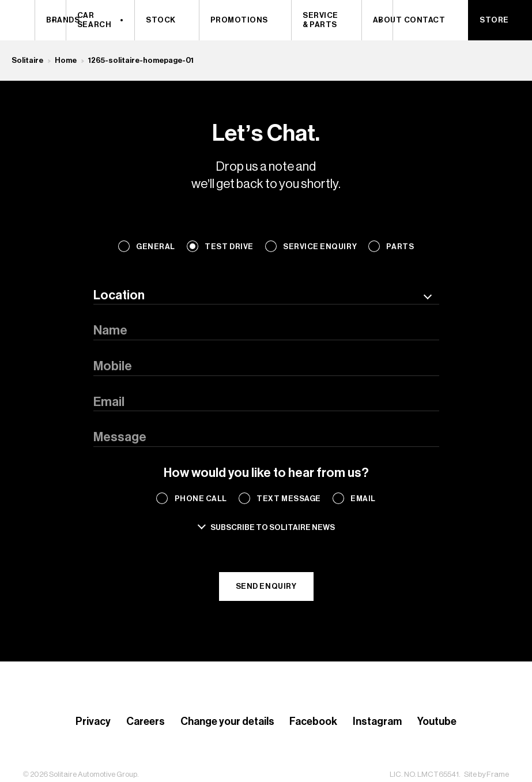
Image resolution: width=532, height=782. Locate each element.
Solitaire (27, 60)
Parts (400, 247)
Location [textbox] (119, 295)
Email (363, 499)
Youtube (437, 721)
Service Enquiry (320, 247)
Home (66, 60)
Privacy (93, 721)
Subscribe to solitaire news (273, 527)
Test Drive (229, 247)
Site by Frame (486, 774)
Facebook (313, 721)
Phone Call (201, 499)
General (156, 247)
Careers (146, 721)
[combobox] (266, 296)
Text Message (288, 499)
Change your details (227, 721)
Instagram (377, 721)
